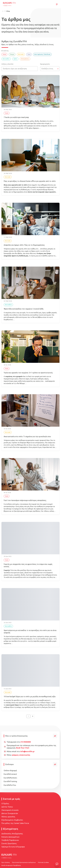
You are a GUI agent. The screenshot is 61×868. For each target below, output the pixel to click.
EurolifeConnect (10, 774)
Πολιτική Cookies (43, 862)
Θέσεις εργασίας (8, 817)
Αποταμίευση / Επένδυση (42, 54)
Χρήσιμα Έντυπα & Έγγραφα (13, 847)
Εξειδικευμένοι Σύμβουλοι (12, 820)
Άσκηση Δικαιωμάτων (10, 837)
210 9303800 (26, 742)
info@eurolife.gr (27, 751)
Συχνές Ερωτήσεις (9, 843)
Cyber (15, 59)
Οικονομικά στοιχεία (10, 810)
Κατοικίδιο (6, 59)
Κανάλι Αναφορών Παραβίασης (11, 865)
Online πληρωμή (10, 770)
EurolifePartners (10, 778)
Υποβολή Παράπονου (10, 840)
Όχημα (12, 54)
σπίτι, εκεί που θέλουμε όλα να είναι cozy (21, 445)
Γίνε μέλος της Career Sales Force (15, 823)
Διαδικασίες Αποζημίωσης (12, 834)
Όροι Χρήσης (6, 862)
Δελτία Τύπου (7, 807)
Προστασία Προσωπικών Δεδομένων (24, 862)
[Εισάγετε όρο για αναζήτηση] (20, 69)
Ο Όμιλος (5, 804)
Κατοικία (21, 54)
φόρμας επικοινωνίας (21, 755)
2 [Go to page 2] (33, 716)
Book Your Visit (23, 748)
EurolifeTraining (10, 781)
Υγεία (4, 54)
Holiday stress (11, 703)
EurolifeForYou (10, 785)
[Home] (3, 11)
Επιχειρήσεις (25, 59)
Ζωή (29, 54)
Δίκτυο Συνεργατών (10, 813)
